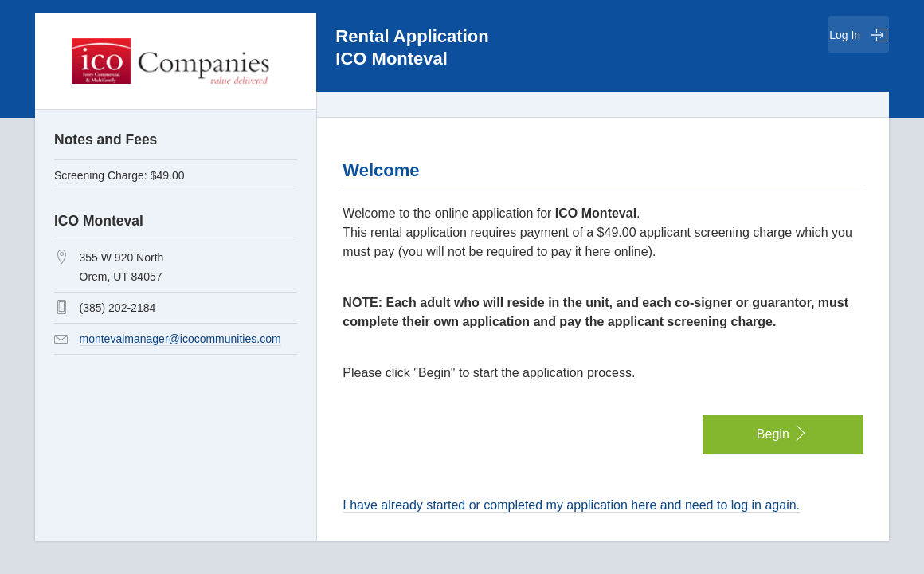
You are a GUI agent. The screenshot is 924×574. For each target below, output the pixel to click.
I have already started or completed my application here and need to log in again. (571, 505)
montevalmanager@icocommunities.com (180, 339)
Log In (859, 35)
